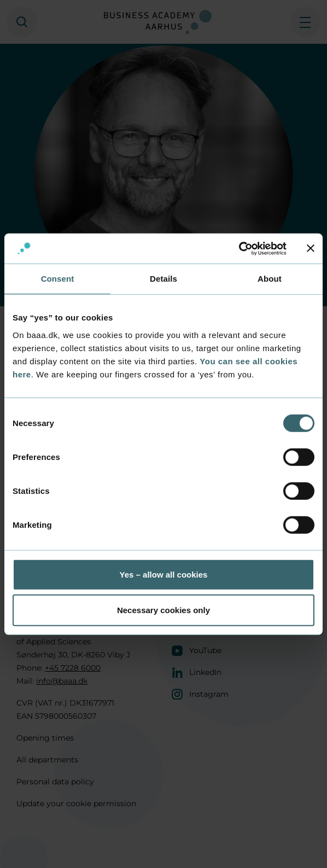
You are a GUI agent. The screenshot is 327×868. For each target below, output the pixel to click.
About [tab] (270, 279)
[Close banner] (311, 248)
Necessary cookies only (163, 610)
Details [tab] (163, 279)
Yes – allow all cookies (164, 574)
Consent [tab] (58, 279)
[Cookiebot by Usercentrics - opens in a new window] (239, 248)
